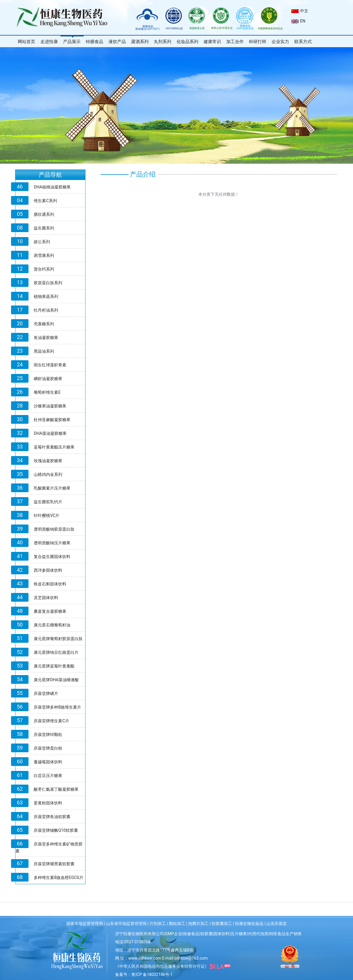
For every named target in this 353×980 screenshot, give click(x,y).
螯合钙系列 (44, 269)
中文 (300, 11)
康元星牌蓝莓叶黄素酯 (54, 666)
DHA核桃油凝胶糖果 (52, 187)
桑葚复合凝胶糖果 (50, 611)
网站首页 (26, 42)
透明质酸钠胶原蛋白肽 (54, 529)
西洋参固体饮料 (48, 570)
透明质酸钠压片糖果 (52, 543)
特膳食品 (95, 42)
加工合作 (235, 42)
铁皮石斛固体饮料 (50, 584)
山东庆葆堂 (277, 924)
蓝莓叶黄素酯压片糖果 (54, 447)
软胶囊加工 (222, 924)
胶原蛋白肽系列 (48, 283)
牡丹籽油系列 (46, 310)
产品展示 (72, 42)
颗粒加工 (177, 924)
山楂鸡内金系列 (48, 474)
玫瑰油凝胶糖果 (48, 461)
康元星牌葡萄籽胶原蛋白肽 (58, 639)
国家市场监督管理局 (85, 924)
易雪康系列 (44, 255)
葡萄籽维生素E (47, 392)
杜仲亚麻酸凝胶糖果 (52, 420)
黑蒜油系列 (44, 351)
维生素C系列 (45, 201)
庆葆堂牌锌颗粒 (48, 734)
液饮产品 (117, 42)
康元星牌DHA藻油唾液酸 (56, 680)
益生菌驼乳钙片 (48, 502)
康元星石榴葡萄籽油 (52, 625)
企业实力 (280, 42)
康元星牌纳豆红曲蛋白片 (56, 652)
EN (298, 21)
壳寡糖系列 (44, 324)
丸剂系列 (163, 42)
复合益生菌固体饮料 (52, 557)
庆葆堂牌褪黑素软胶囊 (54, 864)
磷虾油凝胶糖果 (48, 379)
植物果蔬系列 (46, 296)
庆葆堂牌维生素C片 (51, 721)
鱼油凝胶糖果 (46, 338)
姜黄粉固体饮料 (48, 803)
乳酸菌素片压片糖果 (52, 488)
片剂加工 (158, 924)
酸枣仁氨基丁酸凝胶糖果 (56, 789)
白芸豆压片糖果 (48, 776)
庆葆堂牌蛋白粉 (48, 748)
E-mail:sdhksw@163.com (185, 958)
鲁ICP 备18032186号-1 (152, 974)
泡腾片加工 (198, 924)
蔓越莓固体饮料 (48, 762)
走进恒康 (49, 42)
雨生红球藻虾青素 (50, 365)
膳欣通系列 (44, 214)
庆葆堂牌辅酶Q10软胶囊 (56, 830)
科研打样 (258, 42)
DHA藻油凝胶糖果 (50, 433)
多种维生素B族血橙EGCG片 (59, 877)
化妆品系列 (187, 42)
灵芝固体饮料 (46, 598)
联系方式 (303, 42)
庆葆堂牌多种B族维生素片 (57, 707)
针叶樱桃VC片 (47, 515)
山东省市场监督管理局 (126, 924)
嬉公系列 (42, 242)
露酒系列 (140, 42)
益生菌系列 (44, 228)
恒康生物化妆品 (249, 924)
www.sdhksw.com (145, 958)
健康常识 (212, 42)
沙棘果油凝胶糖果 (50, 406)
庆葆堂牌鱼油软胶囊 (52, 817)
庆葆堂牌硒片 (46, 693)
